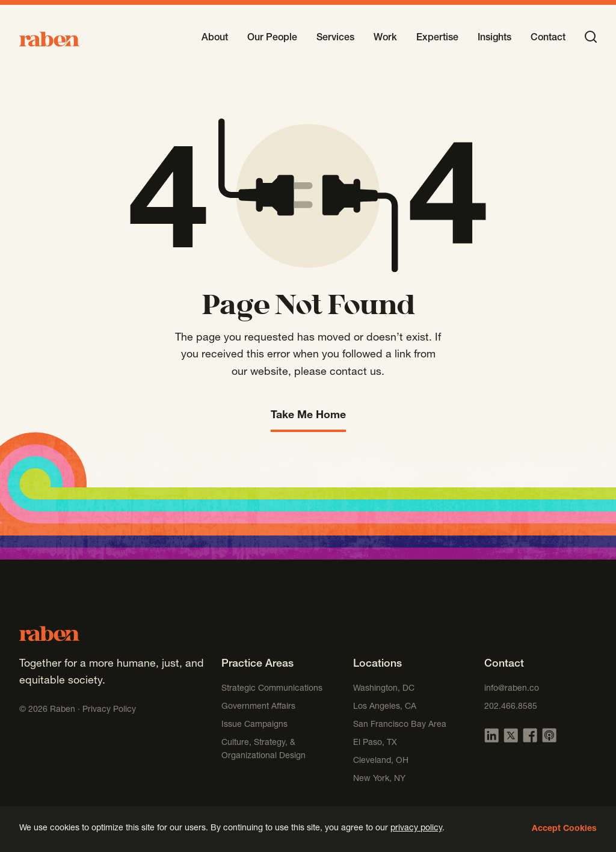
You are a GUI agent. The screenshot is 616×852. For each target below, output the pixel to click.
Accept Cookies (564, 829)
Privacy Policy (109, 710)
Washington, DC (384, 689)
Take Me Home (308, 416)
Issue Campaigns (256, 725)
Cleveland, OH (381, 761)
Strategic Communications (272, 689)
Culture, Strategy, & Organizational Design (263, 750)
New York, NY (379, 779)
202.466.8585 (511, 707)
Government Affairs (258, 707)
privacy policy (416, 829)
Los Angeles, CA (385, 707)
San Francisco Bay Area (400, 725)
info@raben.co (512, 689)
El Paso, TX (375, 743)
